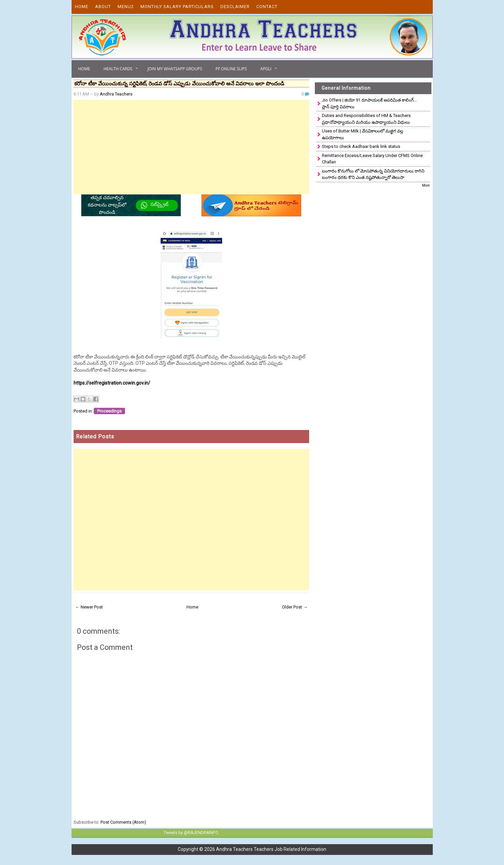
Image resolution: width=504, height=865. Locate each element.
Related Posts (95, 437)
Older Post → (295, 607)
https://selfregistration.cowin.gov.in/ (112, 383)
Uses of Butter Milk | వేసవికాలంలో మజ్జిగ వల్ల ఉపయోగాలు (363, 134)
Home (82, 7)
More (426, 185)
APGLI (266, 69)
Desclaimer (235, 7)
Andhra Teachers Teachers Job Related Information (271, 849)
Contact (267, 7)
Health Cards (118, 69)
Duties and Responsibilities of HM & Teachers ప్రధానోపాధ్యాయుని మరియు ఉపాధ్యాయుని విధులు (366, 119)
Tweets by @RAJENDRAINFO (190, 833)
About (103, 7)
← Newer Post (89, 607)
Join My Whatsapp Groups (175, 69)
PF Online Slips (231, 69)
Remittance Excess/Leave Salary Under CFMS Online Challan (372, 159)
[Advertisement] (192, 147)
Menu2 (126, 7)
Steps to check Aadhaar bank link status (361, 146)
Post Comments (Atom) (123, 822)
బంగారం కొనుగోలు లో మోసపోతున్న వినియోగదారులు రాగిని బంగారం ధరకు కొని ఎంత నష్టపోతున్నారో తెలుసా (373, 174)
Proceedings (109, 411)
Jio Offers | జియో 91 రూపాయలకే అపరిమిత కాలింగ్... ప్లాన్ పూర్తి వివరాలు (369, 103)
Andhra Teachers (116, 94)
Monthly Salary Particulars (177, 7)
